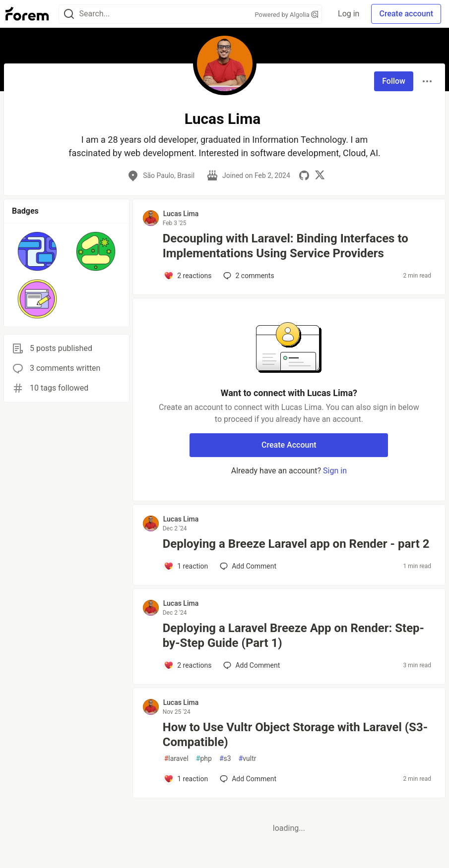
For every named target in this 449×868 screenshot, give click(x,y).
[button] (37, 251)
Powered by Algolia (287, 15)
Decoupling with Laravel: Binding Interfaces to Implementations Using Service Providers (286, 246)
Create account (406, 14)
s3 (225, 759)
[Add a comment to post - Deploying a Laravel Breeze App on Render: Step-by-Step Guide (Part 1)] (188, 665)
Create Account (289, 445)
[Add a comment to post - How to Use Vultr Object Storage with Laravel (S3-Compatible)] (186, 779)
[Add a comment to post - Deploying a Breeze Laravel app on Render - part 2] (186, 566)
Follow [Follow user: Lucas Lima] (394, 81)
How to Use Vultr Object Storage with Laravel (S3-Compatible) (295, 735)
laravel (176, 759)
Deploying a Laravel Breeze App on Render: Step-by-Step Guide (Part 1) (293, 636)
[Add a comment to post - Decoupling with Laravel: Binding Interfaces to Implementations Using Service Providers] (188, 276)
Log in (349, 14)
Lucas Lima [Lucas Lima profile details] (181, 214)
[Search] (69, 14)
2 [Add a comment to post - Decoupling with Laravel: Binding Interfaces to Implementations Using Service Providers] (248, 276)
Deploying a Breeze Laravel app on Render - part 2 (296, 544)
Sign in (335, 471)
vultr (248, 759)
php (204, 759)
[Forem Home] (27, 14)
